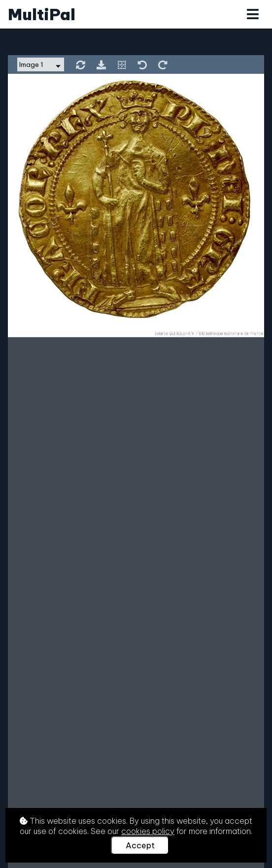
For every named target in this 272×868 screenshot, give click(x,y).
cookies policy (148, 831)
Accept (140, 845)
